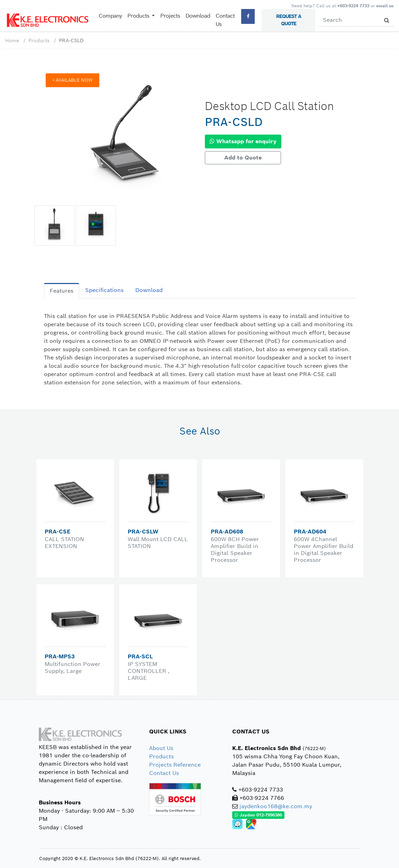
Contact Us (225, 20)
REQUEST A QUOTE (289, 20)
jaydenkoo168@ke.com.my (276, 806)
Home (12, 40)
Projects (170, 16)
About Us (161, 748)
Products (39, 40)
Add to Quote (243, 158)
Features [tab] (62, 291)
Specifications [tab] (104, 290)
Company (110, 16)
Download (198, 16)
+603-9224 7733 (353, 6)
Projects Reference (175, 765)
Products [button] (139, 16)
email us (385, 6)
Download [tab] (149, 290)
